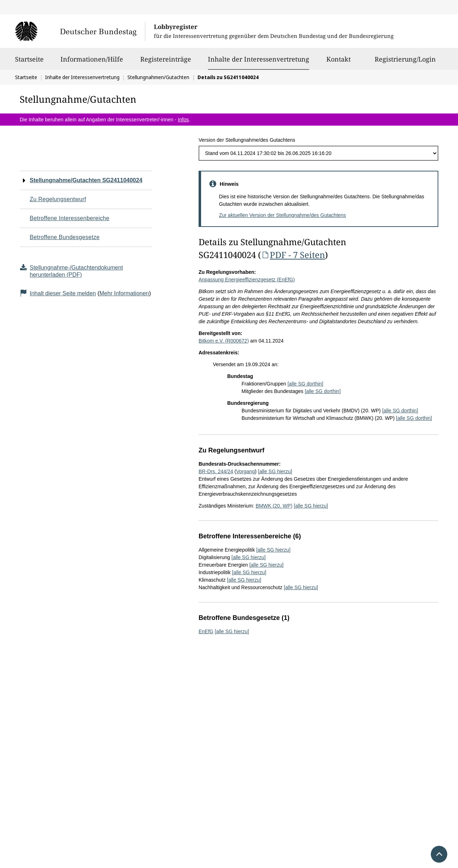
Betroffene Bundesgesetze (65, 237)
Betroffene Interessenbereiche (70, 218)
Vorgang (245, 471)
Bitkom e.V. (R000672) (224, 341)
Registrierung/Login (405, 62)
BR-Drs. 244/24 (216, 471)
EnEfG (206, 631)
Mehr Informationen (124, 293)
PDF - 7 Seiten (293, 255)
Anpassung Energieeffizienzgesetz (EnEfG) (247, 280)
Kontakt (338, 62)
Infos (183, 120)
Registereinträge (166, 62)
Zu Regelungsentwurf (58, 199)
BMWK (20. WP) (274, 506)
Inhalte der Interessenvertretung (259, 59)
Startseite (29, 62)
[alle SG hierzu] (275, 471)
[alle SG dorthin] (305, 384)
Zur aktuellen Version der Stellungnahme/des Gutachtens (282, 215)
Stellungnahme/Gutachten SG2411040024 (86, 180)
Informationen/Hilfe (92, 62)
